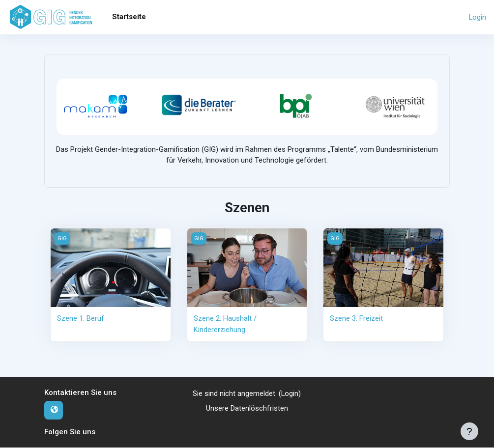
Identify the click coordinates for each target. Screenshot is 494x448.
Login (478, 17)
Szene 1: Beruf (81, 319)
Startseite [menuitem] (129, 17)
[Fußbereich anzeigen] (469, 431)
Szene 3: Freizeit (356, 319)
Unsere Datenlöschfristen (247, 409)
